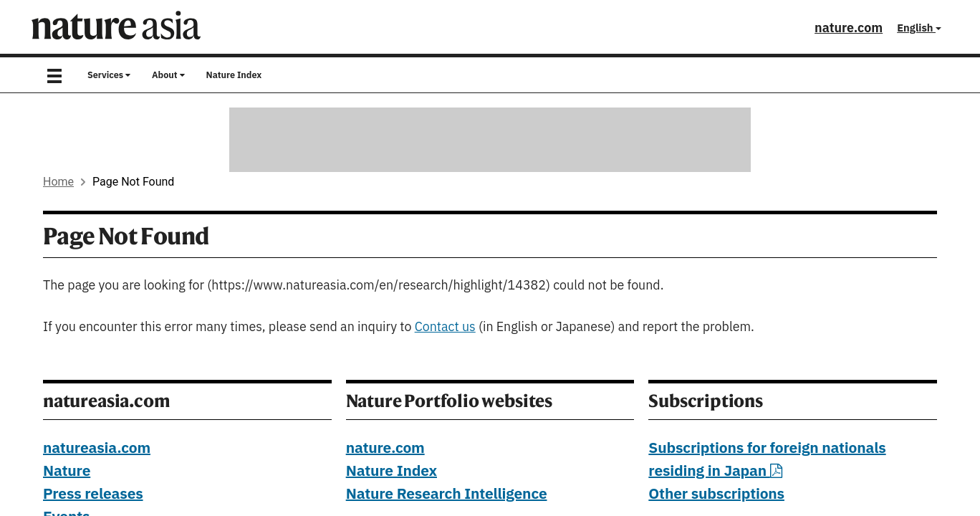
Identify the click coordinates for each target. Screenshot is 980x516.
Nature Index (234, 75)
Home (58, 182)
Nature (67, 472)
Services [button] (109, 75)
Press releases (93, 494)
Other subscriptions (716, 494)
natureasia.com (97, 449)
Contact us (445, 327)
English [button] (919, 28)
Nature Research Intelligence (447, 494)
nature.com (849, 28)
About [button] (168, 75)
